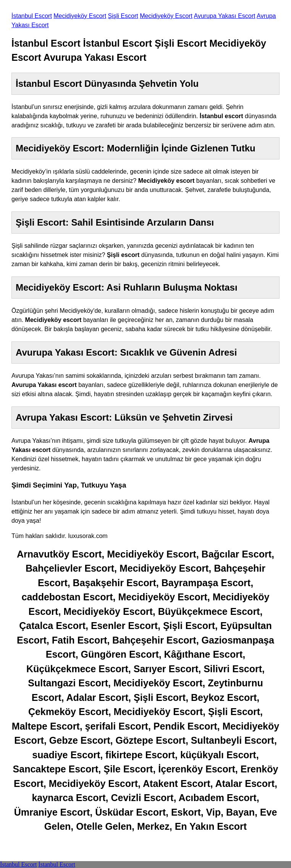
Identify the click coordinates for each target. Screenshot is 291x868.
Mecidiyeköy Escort (80, 16)
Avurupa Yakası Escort (225, 16)
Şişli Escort (123, 16)
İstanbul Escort (32, 16)
